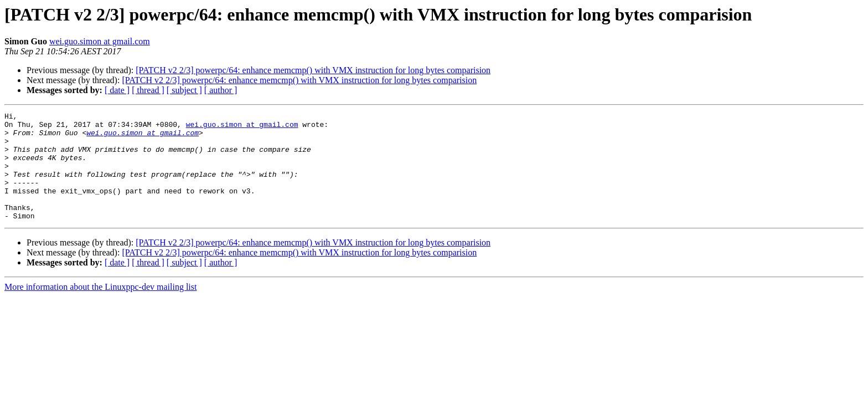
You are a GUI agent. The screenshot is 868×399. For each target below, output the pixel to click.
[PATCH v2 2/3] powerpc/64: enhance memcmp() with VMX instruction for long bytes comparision (313, 70)
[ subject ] (184, 90)
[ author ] (221, 90)
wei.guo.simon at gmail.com (100, 41)
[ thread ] (148, 90)
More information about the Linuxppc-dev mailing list (100, 308)
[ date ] (117, 90)
